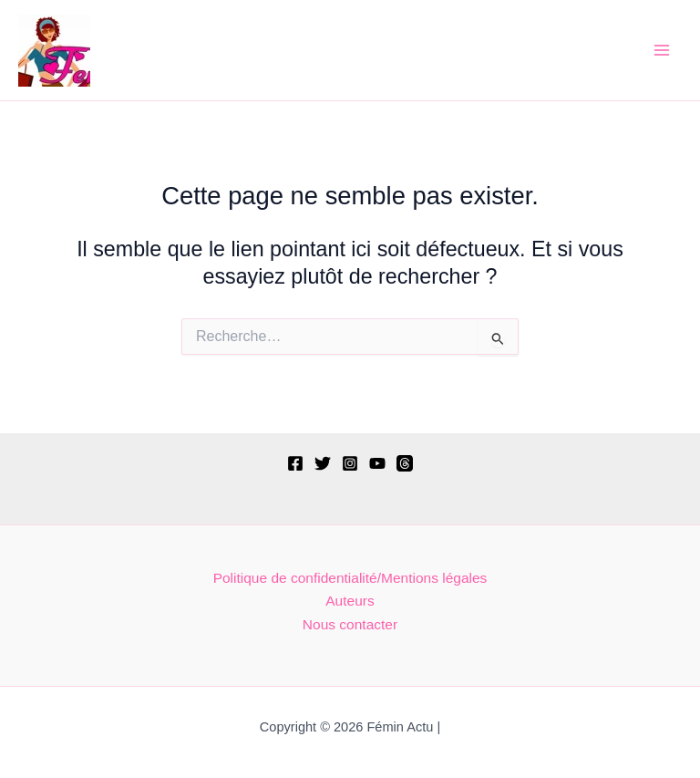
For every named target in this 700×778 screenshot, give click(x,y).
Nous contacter (350, 624)
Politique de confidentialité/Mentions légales (350, 578)
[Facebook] (295, 463)
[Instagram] (350, 463)
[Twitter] (323, 463)
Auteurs (350, 601)
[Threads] (405, 463)
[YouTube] (377, 463)
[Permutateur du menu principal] (662, 50)
